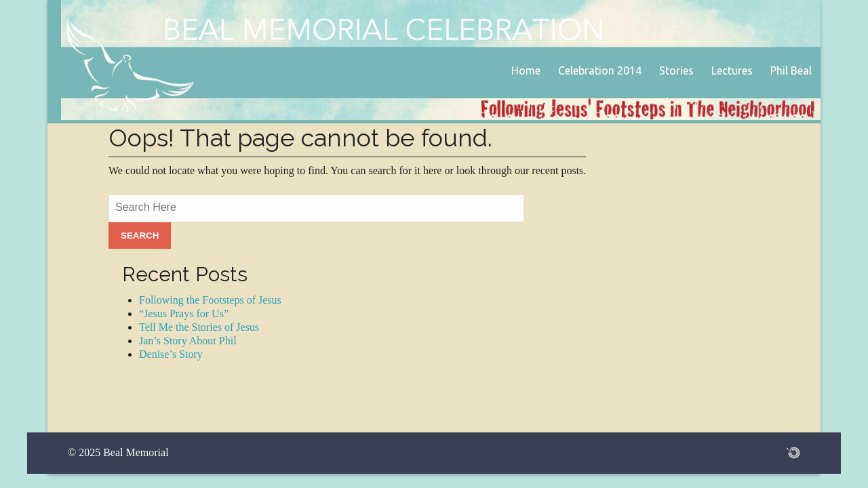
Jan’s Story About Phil (188, 341)
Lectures (732, 70)
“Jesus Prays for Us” (184, 313)
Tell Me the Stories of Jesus (199, 327)
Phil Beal (791, 70)
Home (526, 70)
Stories (676, 70)
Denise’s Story (171, 354)
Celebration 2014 (600, 70)
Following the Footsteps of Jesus (210, 300)
